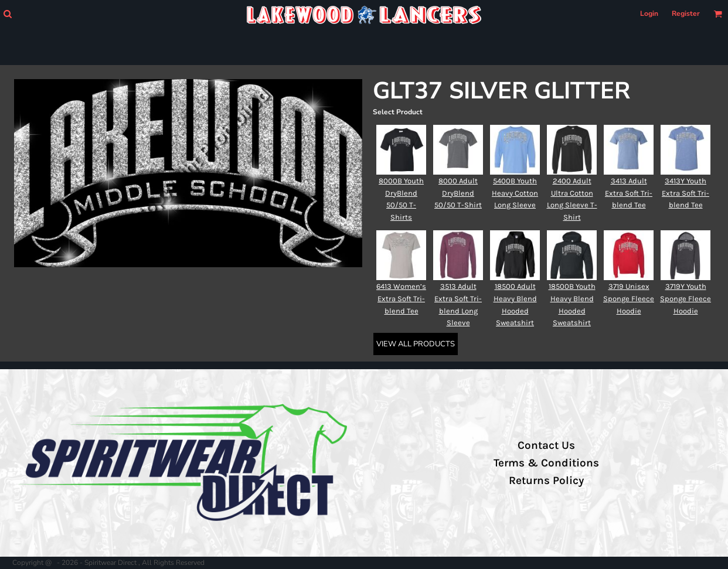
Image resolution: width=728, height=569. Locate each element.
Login (649, 13)
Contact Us (546, 445)
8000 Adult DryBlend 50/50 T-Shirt (458, 193)
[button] (7, 14)
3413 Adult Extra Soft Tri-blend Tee (629, 193)
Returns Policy (546, 481)
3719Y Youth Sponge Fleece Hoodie (686, 299)
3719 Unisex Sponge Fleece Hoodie (629, 299)
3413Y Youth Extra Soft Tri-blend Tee (686, 193)
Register (686, 13)
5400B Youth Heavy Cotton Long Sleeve (515, 193)
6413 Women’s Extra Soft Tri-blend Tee (401, 299)
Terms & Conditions (546, 463)
